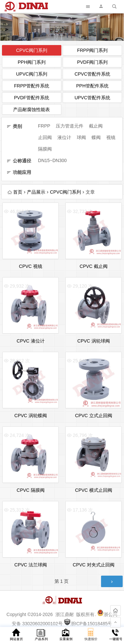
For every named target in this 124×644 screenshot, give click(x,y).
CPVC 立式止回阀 (94, 416)
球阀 (81, 137)
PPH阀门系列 (32, 62)
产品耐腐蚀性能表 (31, 109)
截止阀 (96, 126)
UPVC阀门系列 (32, 74)
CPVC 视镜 (31, 266)
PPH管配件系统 (92, 86)
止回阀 (45, 137)
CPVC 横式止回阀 (94, 490)
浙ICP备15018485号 (88, 624)
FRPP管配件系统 (32, 86)
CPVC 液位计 (31, 341)
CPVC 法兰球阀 (31, 565)
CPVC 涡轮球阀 (94, 341)
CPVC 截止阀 (94, 266)
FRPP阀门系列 (92, 50)
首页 (15, 192)
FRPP (44, 126)
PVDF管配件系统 (32, 98)
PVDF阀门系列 (92, 62)
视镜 (111, 137)
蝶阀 (96, 137)
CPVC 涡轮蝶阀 (31, 416)
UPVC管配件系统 (92, 98)
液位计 (64, 137)
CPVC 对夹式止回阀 (94, 565)
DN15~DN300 (52, 160)
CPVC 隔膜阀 (31, 490)
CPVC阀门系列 (32, 50)
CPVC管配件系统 (92, 74)
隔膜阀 (45, 149)
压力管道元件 (70, 126)
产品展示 (36, 192)
